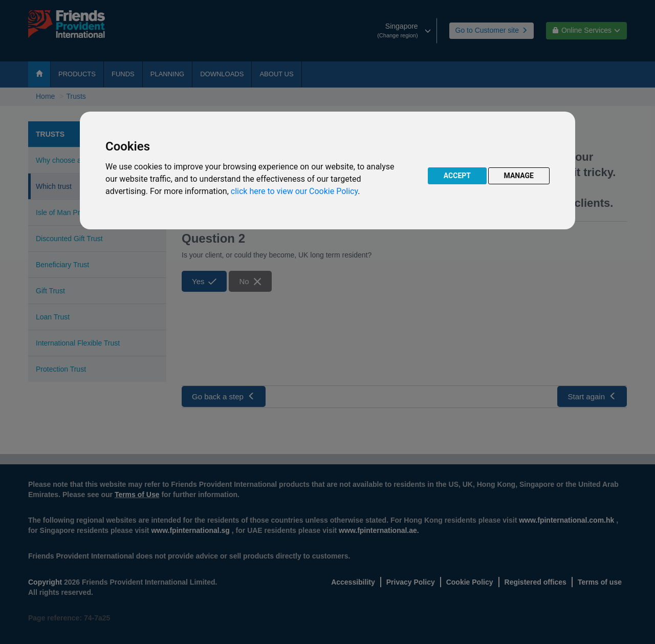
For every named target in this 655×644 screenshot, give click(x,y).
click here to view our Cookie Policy (294, 191)
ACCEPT (457, 176)
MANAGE (519, 176)
